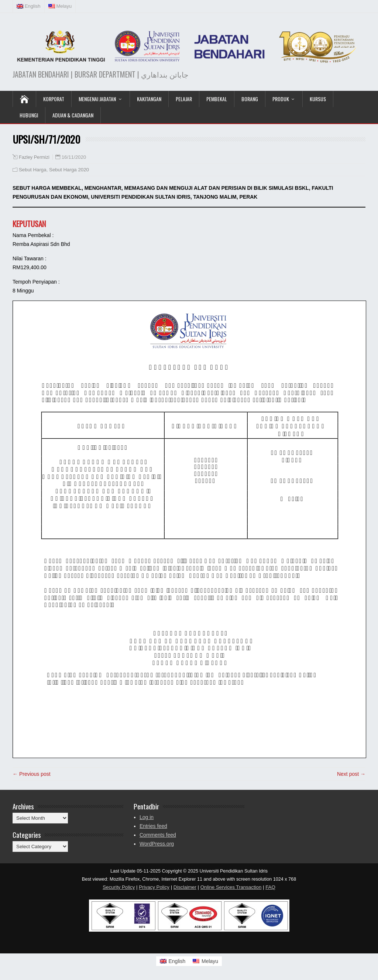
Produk (281, 99)
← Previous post (32, 774)
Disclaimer (185, 887)
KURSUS (318, 99)
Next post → (351, 774)
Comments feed (158, 835)
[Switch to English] (173, 961)
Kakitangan (149, 99)
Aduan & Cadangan (73, 115)
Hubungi (29, 115)
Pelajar (184, 99)
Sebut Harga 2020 (69, 170)
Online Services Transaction (231, 887)
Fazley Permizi (34, 157)
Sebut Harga (33, 170)
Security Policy (119, 887)
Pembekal (217, 99)
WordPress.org (157, 844)
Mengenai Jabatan (97, 99)
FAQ (270, 887)
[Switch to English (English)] (29, 6)
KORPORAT (54, 99)
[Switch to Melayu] (205, 961)
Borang (250, 99)
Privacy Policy (154, 887)
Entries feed (153, 826)
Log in (147, 817)
